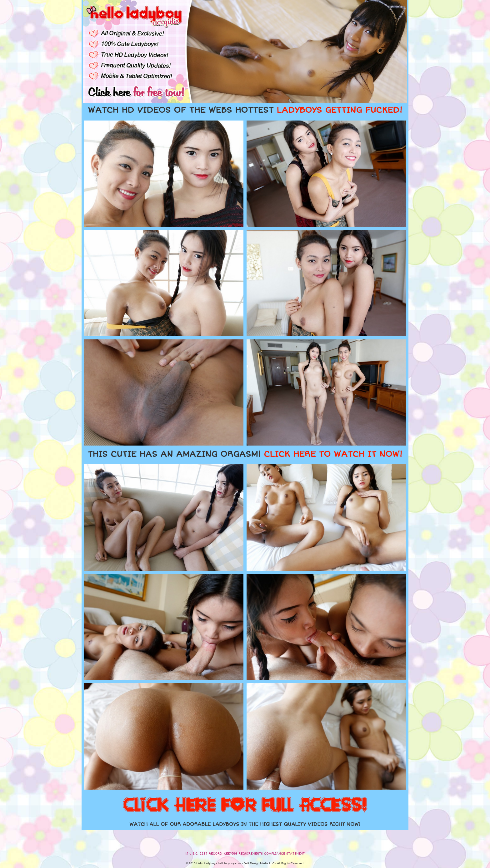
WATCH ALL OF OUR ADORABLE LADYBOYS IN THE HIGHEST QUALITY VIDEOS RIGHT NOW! (245, 824)
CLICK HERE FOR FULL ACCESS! (245, 805)
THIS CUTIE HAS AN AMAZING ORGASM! (245, 454)
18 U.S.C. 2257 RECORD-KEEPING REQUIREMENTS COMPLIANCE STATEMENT (245, 854)
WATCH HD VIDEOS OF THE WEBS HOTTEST (245, 110)
